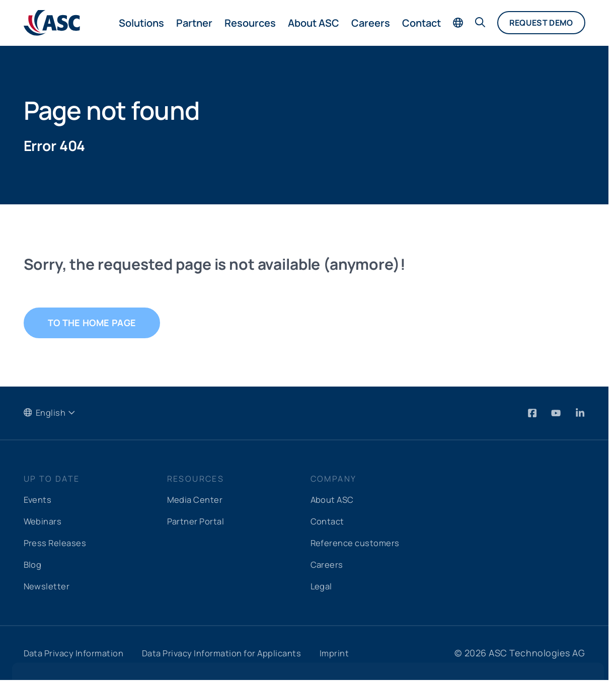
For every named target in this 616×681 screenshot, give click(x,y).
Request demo (541, 23)
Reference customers (359, 544)
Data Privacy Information (78, 654)
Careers (371, 23)
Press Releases (57, 544)
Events (39, 500)
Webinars (44, 522)
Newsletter (48, 587)
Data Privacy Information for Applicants (236, 654)
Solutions (141, 23)
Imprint (356, 654)
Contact (421, 23)
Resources (250, 23)
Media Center (197, 500)
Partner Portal (198, 522)
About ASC (314, 23)
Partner (194, 23)
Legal (323, 587)
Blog (33, 565)
